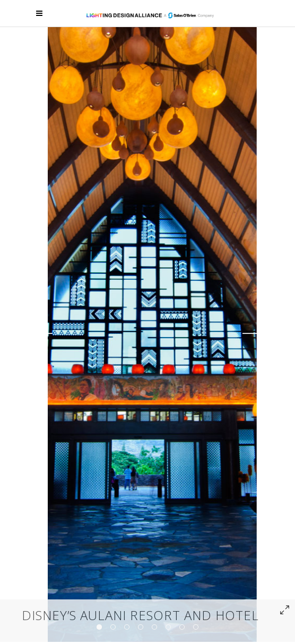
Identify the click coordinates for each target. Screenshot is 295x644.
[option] (152, 333)
